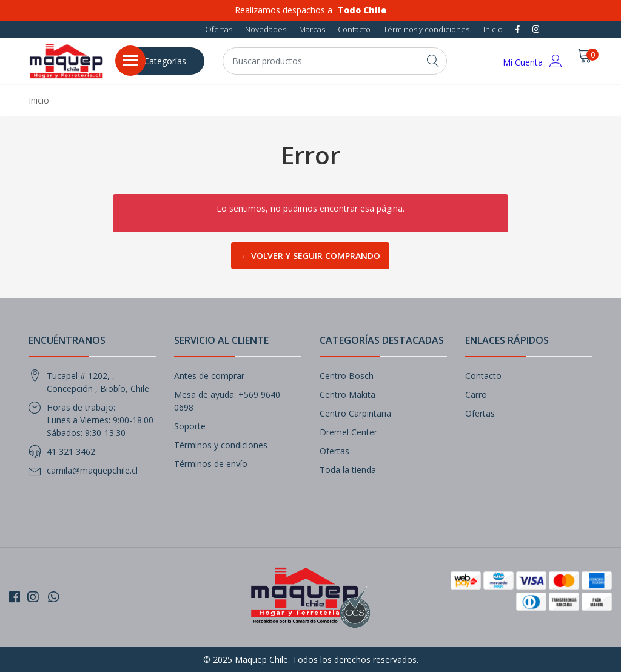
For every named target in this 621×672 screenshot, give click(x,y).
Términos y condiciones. (427, 29)
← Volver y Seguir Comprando (310, 256)
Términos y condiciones (221, 445)
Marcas (312, 29)
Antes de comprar (209, 376)
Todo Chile (362, 10)
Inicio (493, 29)
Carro (476, 395)
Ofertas (219, 29)
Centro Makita (347, 395)
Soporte (190, 426)
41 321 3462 (71, 452)
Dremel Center (348, 432)
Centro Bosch (347, 376)
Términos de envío (211, 464)
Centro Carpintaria (355, 413)
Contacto (354, 29)
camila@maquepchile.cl (92, 470)
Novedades (266, 29)
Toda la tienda (348, 470)
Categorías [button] (165, 61)
